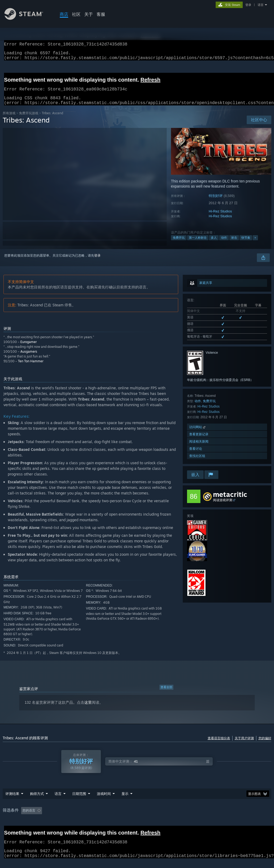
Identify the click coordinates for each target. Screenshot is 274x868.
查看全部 (166, 694)
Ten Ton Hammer (31, 368)
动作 (224, 244)
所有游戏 (9, 119)
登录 (248, 5)
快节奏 (246, 244)
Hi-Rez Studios (220, 218)
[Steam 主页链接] (28, 18)
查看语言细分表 (219, 745)
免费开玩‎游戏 (29, 119)
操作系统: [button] (178, 817)
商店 (64, 14)
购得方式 (37, 800)
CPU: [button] (199, 817)
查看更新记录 (199, 441)
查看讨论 (196, 455)
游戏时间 (104, 800)
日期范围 (79, 800)
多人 (214, 244)
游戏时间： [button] (107, 817)
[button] (25, 817)
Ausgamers (29, 358)
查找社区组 (197, 462)
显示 (125, 800)
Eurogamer (28, 348)
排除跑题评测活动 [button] (76, 817)
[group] (137, 817)
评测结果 (12, 800)
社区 (76, 14)
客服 (101, 14)
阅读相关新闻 (199, 448)
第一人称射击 (198, 244)
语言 (261, 5)
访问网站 (198, 433)
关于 (89, 14)
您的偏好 (265, 745)
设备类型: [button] (238, 817)
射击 (234, 244)
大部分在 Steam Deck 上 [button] (143, 817)
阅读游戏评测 (223, 506)
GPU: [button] (217, 817)
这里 (88, 709)
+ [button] (255, 244)
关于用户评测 (244, 745)
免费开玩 (179, 244)
